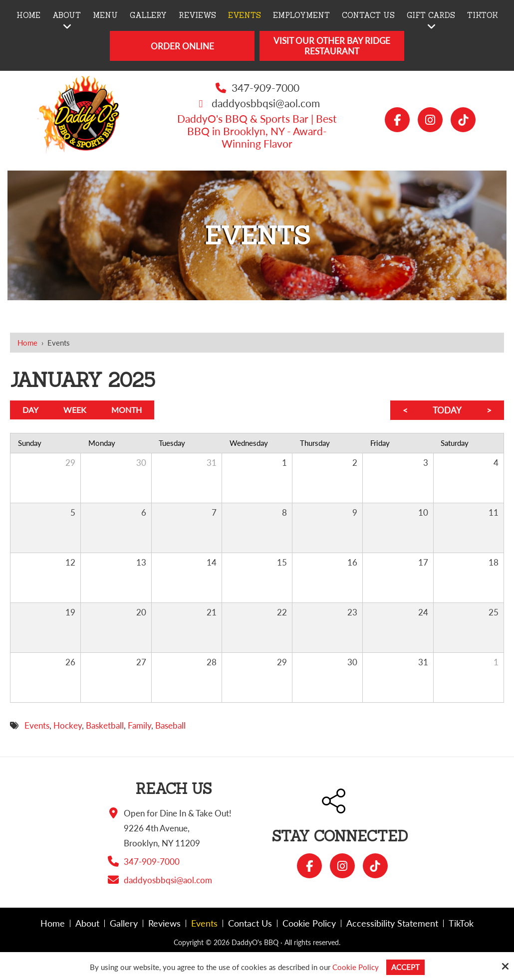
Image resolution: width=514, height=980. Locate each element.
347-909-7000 (265, 88)
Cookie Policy (356, 967)
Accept (405, 967)
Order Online (182, 46)
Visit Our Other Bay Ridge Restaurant (332, 46)
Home (27, 343)
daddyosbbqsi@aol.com (266, 103)
